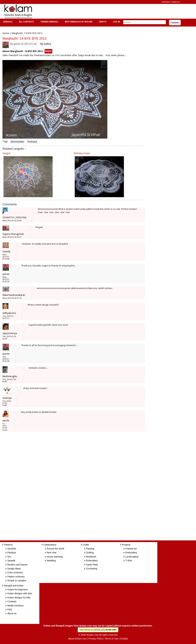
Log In (116, 22)
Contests (12, 601)
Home (6, 33)
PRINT (48, 51)
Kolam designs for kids (19, 598)
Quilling (90, 553)
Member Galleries (171, 2)
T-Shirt (129, 561)
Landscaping (132, 557)
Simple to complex (17, 581)
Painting (90, 549)
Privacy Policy (96, 639)
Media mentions (15, 606)
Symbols (12, 549)
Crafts (102, 22)
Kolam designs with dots (20, 593)
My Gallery (46, 44)
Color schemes (15, 572)
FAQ (10, 609)
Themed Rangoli (49, 22)
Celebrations (50, 545)
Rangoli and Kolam (14, 586)
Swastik (11, 561)
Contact (124, 639)
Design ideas (14, 569)
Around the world (55, 549)
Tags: (5, 141)
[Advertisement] (96, 11)
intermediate (17, 142)
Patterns (8, 545)
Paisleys (12, 553)
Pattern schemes (16, 577)
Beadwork (91, 557)
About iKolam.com (77, 639)
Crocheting (92, 569)
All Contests (26, 22)
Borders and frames (17, 565)
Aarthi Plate (92, 565)
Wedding (51, 561)
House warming (55, 557)
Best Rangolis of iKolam (78, 22)
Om (9, 557)
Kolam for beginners (18, 590)
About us (12, 613)
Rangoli (7, 22)
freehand (32, 142)
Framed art (131, 549)
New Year (52, 553)
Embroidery (92, 561)
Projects (126, 545)
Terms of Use (111, 639)
